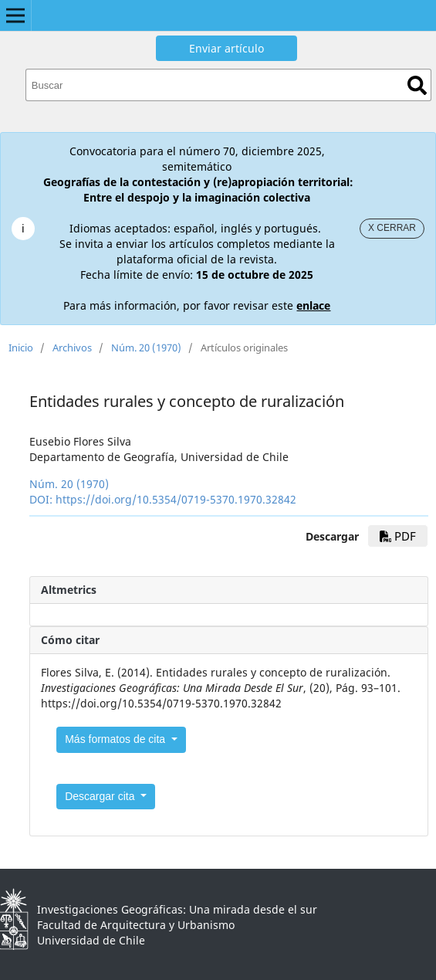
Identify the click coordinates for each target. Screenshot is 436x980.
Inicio (21, 348)
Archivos (72, 348)
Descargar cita (101, 796)
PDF (398, 536)
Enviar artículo (226, 48)
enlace (313, 305)
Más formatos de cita (117, 739)
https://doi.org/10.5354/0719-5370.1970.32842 (176, 499)
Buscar (417, 85)
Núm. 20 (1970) (146, 348)
